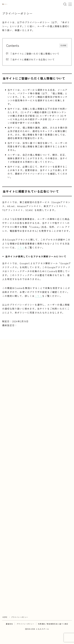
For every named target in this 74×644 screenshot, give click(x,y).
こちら (21, 247)
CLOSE (63, 46)
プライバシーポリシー (25, 624)
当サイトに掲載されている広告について (33, 59)
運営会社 (9, 624)
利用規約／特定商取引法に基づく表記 (53, 624)
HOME (5, 617)
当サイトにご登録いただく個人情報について (36, 54)
